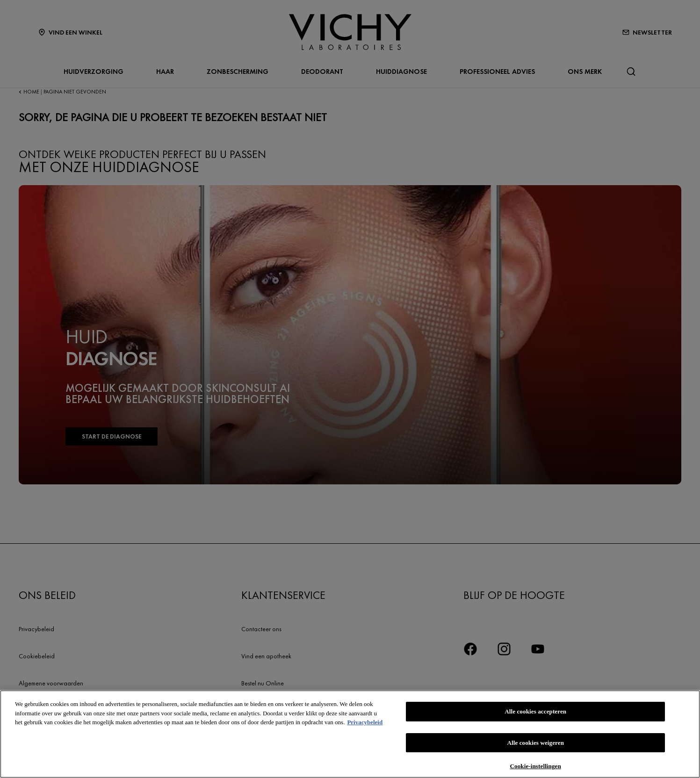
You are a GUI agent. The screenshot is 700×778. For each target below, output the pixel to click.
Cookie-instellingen (536, 766)
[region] (350, 734)
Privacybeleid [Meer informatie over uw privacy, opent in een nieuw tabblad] (365, 722)
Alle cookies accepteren (535, 711)
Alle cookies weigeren (535, 743)
